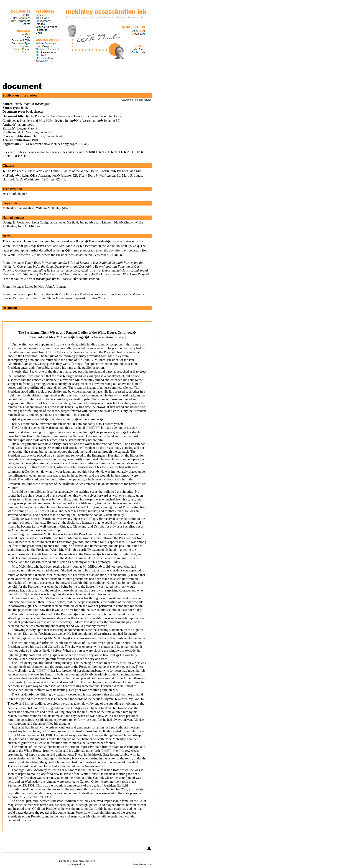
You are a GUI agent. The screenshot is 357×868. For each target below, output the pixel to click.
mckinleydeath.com (77, 864)
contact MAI (146, 864)
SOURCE (92, 152)
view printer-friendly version (137, 100)
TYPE (106, 152)
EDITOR (8, 156)
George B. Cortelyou (16, 222)
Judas (83, 222)
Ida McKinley (123, 222)
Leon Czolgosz (42, 222)
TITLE (119, 152)
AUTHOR (134, 152)
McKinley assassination (18, 208)
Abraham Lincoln (101, 222)
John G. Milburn (29, 226)
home (136, 864)
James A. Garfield (66, 222)
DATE (22, 156)
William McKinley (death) (54, 208)
